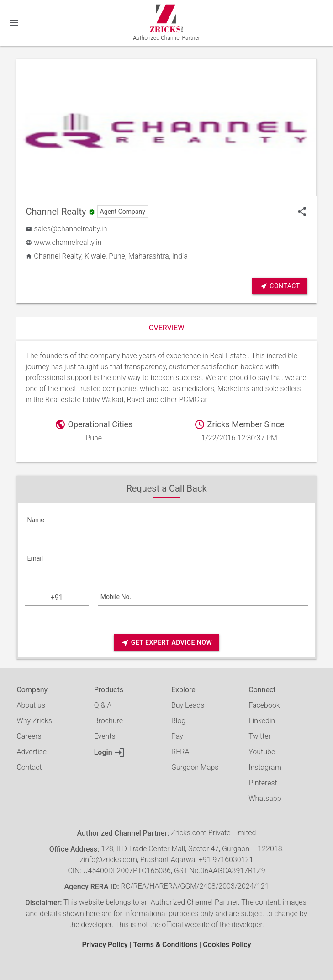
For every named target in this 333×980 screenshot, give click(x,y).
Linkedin (262, 721)
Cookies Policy (227, 945)
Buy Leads (188, 705)
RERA (180, 752)
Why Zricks (34, 721)
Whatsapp (265, 798)
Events (105, 736)
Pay (177, 736)
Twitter (260, 736)
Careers (29, 736)
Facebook (264, 705)
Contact (280, 286)
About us (31, 705)
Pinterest (263, 783)
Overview (167, 328)
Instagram (265, 767)
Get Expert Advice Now (166, 643)
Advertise (32, 752)
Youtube (262, 752)
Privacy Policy (105, 945)
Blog (178, 721)
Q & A (103, 705)
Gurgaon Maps (195, 767)
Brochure (108, 721)
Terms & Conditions (165, 945)
